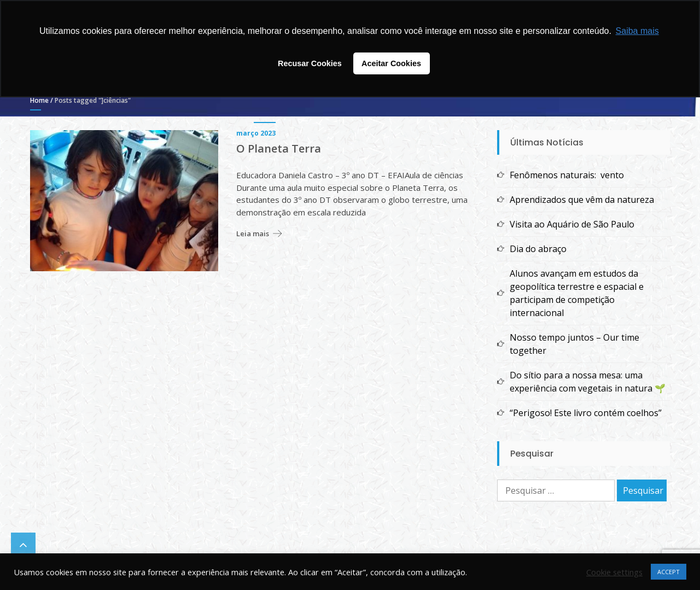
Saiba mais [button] (637, 31)
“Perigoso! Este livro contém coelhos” (586, 413)
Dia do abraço (538, 249)
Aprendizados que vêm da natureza (582, 200)
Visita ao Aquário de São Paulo (572, 224)
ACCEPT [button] (669, 572)
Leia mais (253, 233)
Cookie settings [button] (614, 572)
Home (39, 100)
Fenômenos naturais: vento (567, 175)
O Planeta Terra (279, 149)
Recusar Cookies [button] (310, 63)
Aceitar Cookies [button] (391, 63)
